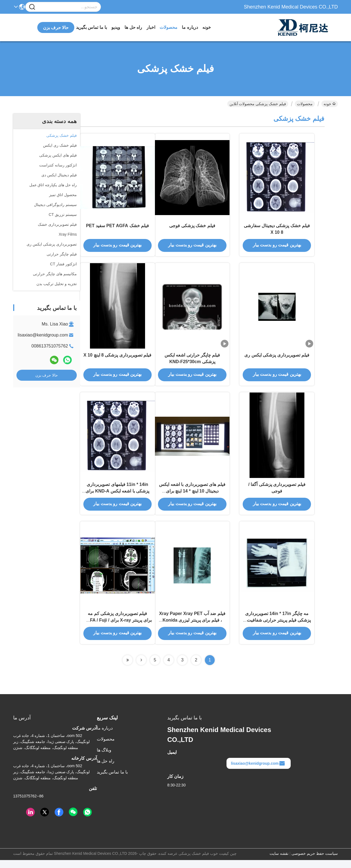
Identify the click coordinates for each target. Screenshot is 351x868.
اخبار (151, 27)
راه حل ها (133, 27)
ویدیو (116, 27)
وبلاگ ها (104, 758)
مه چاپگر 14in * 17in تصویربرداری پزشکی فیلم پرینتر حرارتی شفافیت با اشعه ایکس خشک (277, 628)
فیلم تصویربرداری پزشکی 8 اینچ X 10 (117, 359)
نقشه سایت (279, 861)
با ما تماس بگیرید (91, 27)
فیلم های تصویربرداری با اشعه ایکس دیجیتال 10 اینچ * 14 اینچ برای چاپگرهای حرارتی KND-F (192, 496)
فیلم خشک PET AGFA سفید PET (118, 227)
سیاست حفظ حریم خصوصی (315, 861)
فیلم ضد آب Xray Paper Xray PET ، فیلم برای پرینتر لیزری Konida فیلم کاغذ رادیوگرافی (192, 628)
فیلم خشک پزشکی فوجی (192, 227)
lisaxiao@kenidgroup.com (43, 335)
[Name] (32, 7)
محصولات (169, 27)
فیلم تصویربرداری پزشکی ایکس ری (277, 359)
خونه (207, 27)
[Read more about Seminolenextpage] (141, 668)
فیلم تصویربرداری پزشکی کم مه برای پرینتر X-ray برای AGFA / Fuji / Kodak (117, 628)
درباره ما (190, 27)
